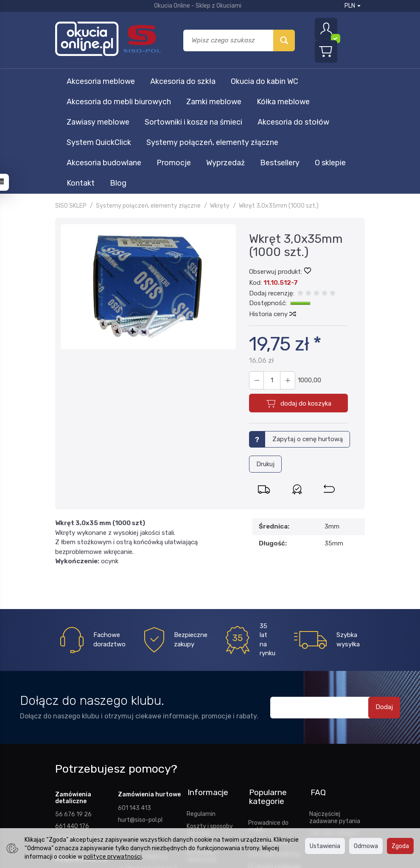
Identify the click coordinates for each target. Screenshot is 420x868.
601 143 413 (134, 706)
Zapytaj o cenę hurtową (308, 337)
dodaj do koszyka (306, 302)
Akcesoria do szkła (183, 81)
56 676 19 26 (73, 712)
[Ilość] (272, 279)
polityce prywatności (113, 857)
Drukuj (265, 362)
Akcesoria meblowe (101, 81)
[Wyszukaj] (284, 40)
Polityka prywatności (204, 771)
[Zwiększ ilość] (256, 279)
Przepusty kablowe (274, 762)
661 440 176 (72, 724)
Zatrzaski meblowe (274, 750)
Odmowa (366, 846)
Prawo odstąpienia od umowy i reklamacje (212, 748)
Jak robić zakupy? (334, 729)
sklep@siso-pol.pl (78, 736)
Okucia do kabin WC (265, 81)
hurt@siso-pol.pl (140, 718)
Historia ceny (272, 212)
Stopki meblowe (270, 737)
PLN (353, 6)
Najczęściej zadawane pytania (335, 713)
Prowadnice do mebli (268, 722)
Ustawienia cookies (213, 787)
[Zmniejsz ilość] (287, 279)
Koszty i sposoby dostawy (210, 725)
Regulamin (201, 709)
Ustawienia (325, 846)
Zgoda (400, 846)
